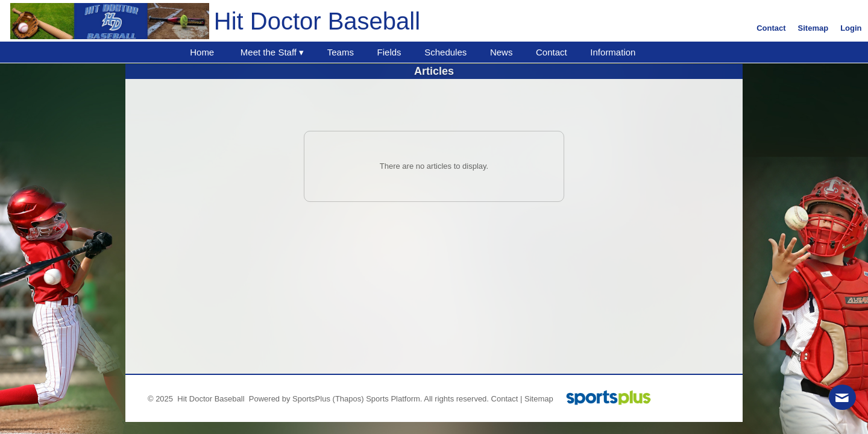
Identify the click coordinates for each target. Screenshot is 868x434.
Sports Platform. (394, 399)
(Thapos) (348, 399)
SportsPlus (311, 399)
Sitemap (539, 399)
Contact (505, 399)
